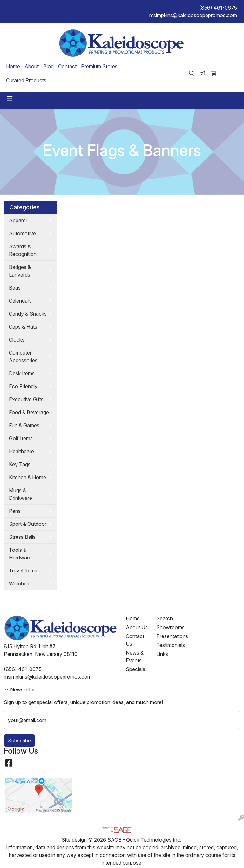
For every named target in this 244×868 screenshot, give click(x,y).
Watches (19, 584)
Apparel (18, 220)
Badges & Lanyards (20, 271)
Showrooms (168, 627)
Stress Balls (22, 537)
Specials (136, 669)
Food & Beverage (29, 412)
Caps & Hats (23, 327)
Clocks (17, 340)
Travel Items (23, 571)
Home (13, 66)
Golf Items (21, 438)
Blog (48, 66)
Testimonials (168, 645)
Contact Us (135, 640)
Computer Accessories (23, 356)
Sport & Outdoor (28, 524)
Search (165, 618)
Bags (15, 288)
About (32, 66)
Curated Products (26, 80)
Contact (67, 66)
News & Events (135, 656)
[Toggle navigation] (10, 99)
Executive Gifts (26, 399)
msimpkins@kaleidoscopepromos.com (193, 15)
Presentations (168, 636)
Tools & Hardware (20, 554)
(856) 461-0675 (218, 8)
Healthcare (21, 451)
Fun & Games (24, 425)
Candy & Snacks (28, 314)
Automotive (22, 233)
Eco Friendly (23, 386)
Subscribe (19, 741)
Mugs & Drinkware (20, 494)
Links (162, 654)
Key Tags (20, 464)
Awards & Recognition (23, 250)
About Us (137, 627)
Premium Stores (99, 66)
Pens (15, 511)
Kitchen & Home (27, 477)
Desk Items (22, 373)
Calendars (20, 301)
